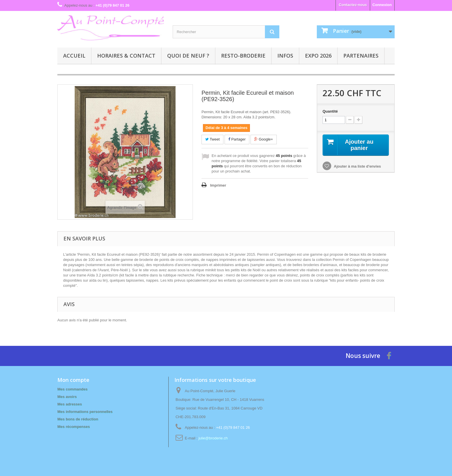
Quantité (330, 111)
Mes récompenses (74, 427)
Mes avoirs (67, 397)
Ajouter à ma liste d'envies (357, 166)
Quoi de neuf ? (188, 56)
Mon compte (73, 380)
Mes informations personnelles (85, 412)
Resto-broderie (243, 56)
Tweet (212, 139)
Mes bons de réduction (78, 419)
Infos (285, 56)
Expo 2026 (318, 56)
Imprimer (218, 185)
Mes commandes (72, 389)
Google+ (264, 139)
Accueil (74, 56)
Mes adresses (70, 404)
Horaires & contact (126, 56)
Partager (237, 139)
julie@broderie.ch (213, 438)
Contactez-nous (353, 5)
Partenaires (361, 56)
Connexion (382, 5)
